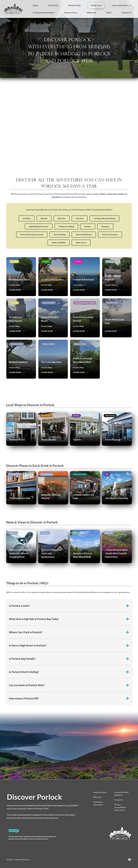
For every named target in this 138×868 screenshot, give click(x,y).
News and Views (100, 792)
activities (56, 207)
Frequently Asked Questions (121, 794)
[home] (13, 9)
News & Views (71, 13)
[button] (121, 5)
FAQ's (109, 13)
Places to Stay (75, 5)
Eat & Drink (53, 5)
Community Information (44, 13)
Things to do (96, 5)
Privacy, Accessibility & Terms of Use (120, 807)
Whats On (91, 13)
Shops (35, 5)
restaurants (112, 204)
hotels (121, 204)
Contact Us (126, 13)
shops (103, 204)
